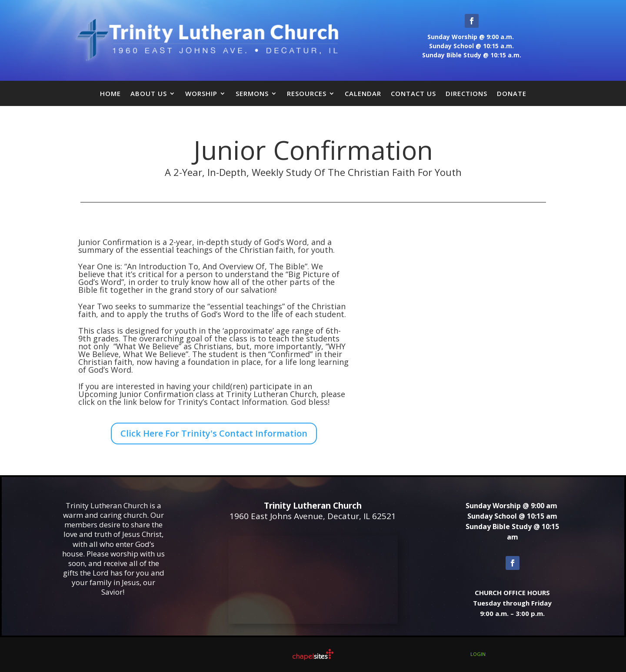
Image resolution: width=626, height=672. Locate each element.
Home (110, 93)
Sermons (252, 93)
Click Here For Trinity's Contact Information (214, 433)
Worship (201, 93)
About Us (149, 93)
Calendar (363, 93)
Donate (512, 93)
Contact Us (413, 93)
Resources (307, 93)
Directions (466, 93)
